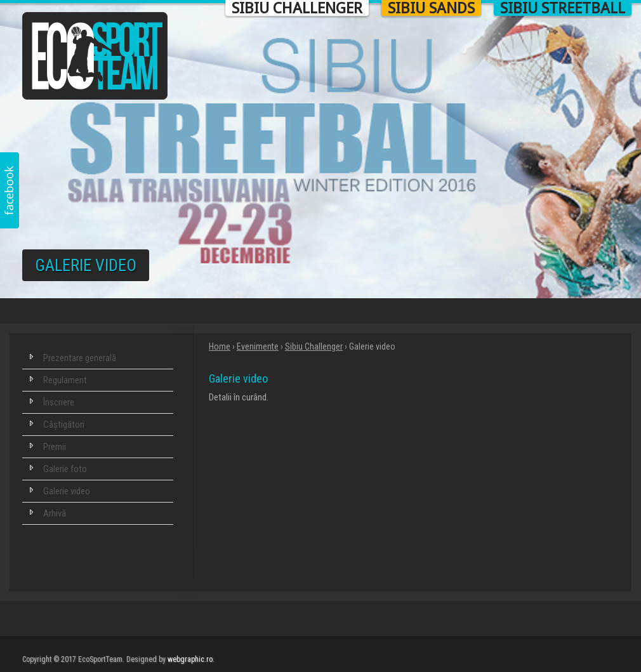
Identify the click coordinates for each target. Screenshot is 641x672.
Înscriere (59, 402)
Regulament (65, 380)
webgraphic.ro (190, 659)
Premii (55, 447)
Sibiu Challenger (314, 346)
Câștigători (64, 425)
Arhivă (55, 513)
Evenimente (258, 346)
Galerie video (67, 491)
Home (220, 346)
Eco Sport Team (95, 56)
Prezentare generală (80, 358)
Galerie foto (65, 469)
